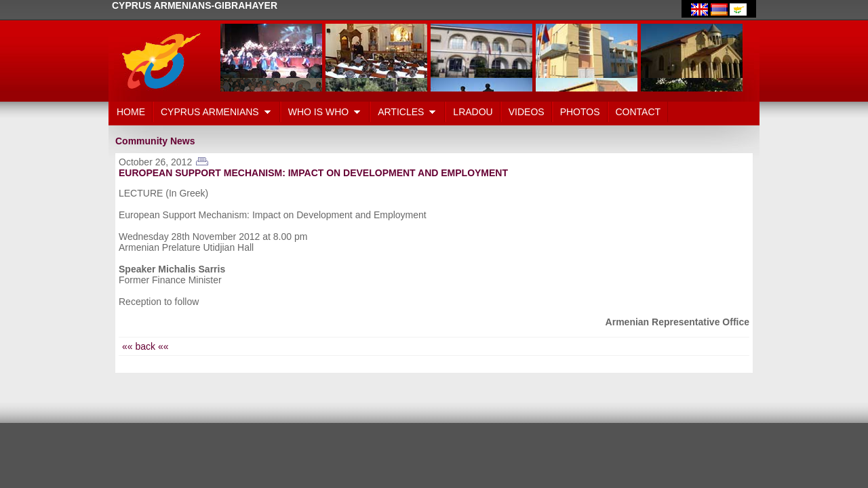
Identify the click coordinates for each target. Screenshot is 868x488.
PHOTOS (580, 112)
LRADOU (473, 112)
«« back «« (145, 346)
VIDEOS (527, 112)
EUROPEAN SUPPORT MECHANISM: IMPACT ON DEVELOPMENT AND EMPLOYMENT (313, 173)
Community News (155, 141)
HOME (131, 112)
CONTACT (638, 112)
